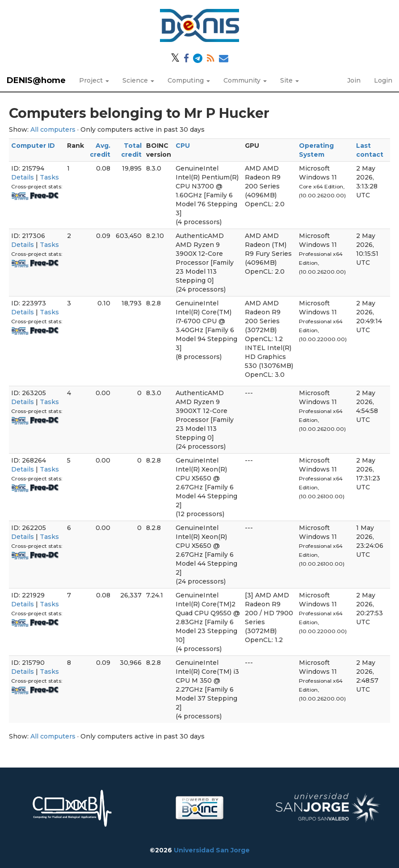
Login (383, 80)
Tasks (49, 177)
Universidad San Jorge (212, 850)
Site (290, 80)
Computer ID (33, 146)
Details (23, 177)
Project (94, 80)
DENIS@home (36, 80)
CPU (183, 146)
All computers (53, 129)
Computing (189, 80)
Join (354, 80)
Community (245, 80)
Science (138, 80)
